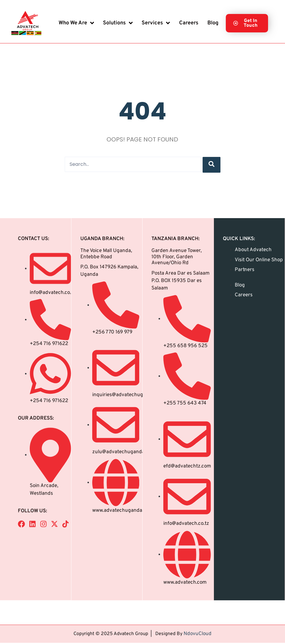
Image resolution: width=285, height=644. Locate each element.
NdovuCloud (198, 626)
